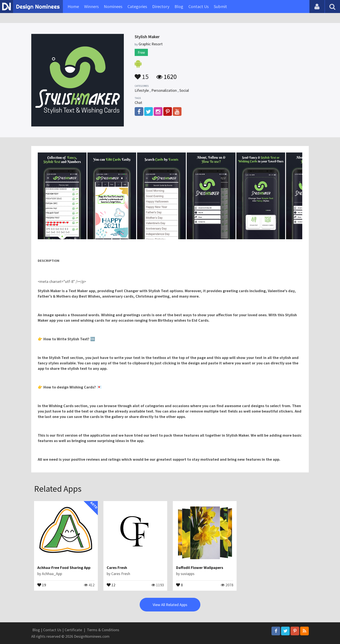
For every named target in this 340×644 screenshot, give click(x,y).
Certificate (73, 630)
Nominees (113, 6)
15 (142, 75)
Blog (179, 6)
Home (73, 6)
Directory (161, 6)
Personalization (164, 90)
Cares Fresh (117, 568)
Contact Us (199, 6)
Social (184, 90)
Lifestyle (142, 90)
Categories (137, 6)
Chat (138, 102)
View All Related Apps (170, 605)
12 (111, 585)
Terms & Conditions (103, 630)
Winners (91, 6)
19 (42, 585)
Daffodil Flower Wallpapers (200, 568)
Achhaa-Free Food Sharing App (64, 568)
